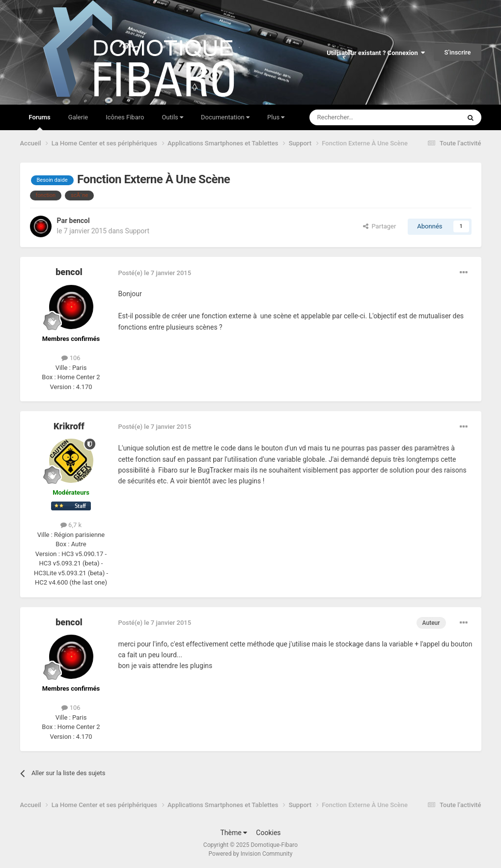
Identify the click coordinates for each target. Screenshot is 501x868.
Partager (379, 226)
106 (71, 358)
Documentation (225, 117)
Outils (172, 117)
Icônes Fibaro (125, 117)
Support (137, 231)
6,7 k (71, 525)
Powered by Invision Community (251, 854)
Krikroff (69, 426)
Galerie (78, 117)
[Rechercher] (364, 117)
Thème (234, 833)
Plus (276, 117)
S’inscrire (457, 52)
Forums (40, 122)
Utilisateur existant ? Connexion (376, 53)
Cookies (268, 833)
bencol (80, 221)
